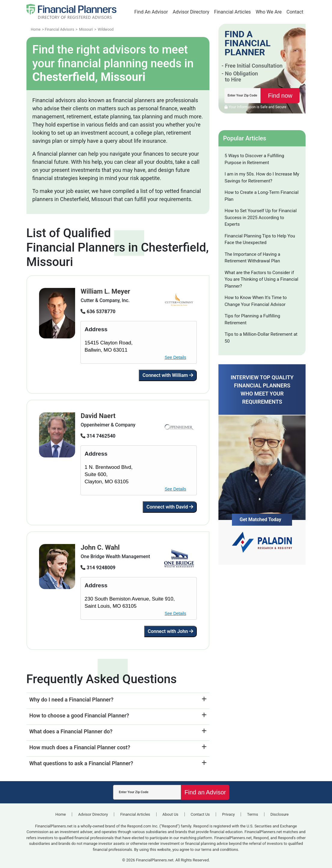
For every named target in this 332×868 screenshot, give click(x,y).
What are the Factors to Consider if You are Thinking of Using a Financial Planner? (261, 279)
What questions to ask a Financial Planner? (81, 763)
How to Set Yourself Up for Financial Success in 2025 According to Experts (260, 217)
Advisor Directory (191, 12)
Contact (295, 12)
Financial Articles (233, 12)
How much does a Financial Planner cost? (80, 747)
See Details (175, 357)
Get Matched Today (260, 520)
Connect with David (170, 507)
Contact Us (200, 814)
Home (61, 814)
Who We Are (269, 12)
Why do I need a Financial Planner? (72, 700)
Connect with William (168, 375)
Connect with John (171, 631)
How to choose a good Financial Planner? (79, 715)
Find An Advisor (151, 12)
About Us (171, 814)
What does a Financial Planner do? (71, 731)
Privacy (228, 814)
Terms (253, 814)
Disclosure (280, 814)
